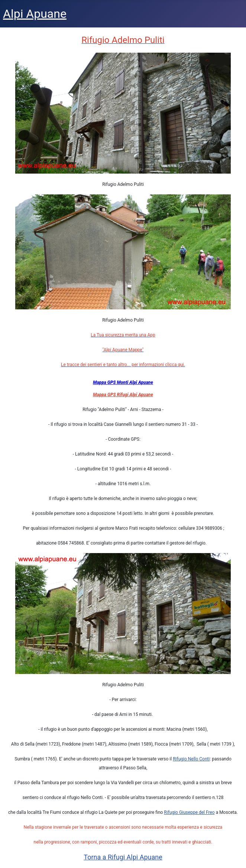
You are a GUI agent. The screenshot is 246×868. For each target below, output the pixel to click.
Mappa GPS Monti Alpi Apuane (123, 382)
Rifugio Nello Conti (191, 759)
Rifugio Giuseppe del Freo (189, 812)
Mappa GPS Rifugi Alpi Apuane (123, 395)
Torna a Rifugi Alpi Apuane (123, 857)
